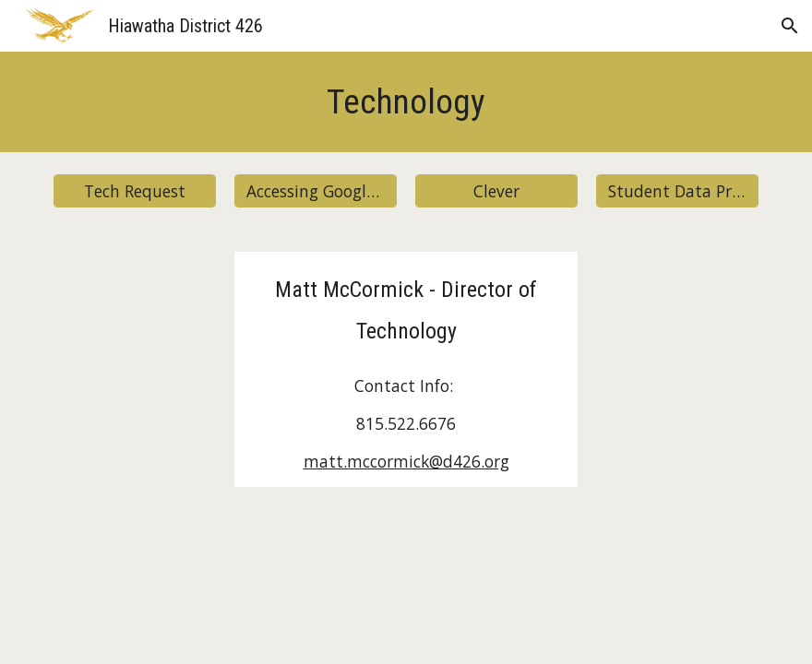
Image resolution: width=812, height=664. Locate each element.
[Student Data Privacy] (677, 191)
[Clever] (496, 191)
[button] (790, 26)
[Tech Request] (135, 191)
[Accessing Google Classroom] (316, 191)
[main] (406, 102)
